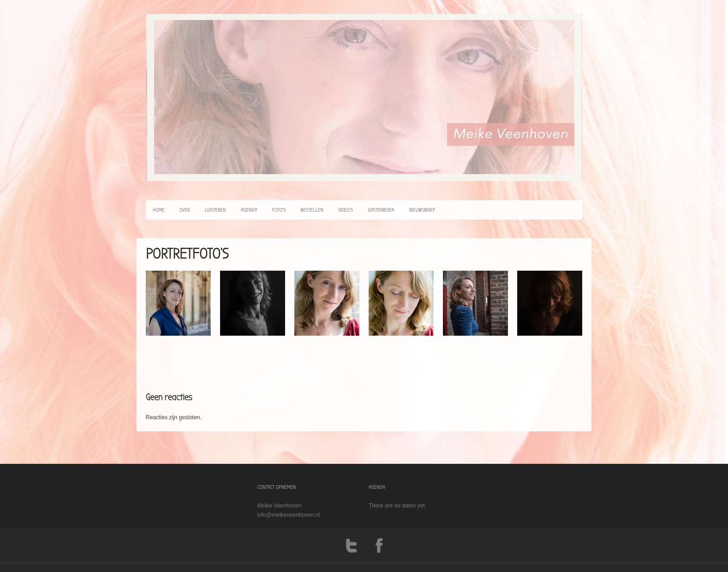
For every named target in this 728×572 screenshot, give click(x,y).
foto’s (279, 210)
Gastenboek (381, 210)
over (185, 210)
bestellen (312, 210)
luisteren (215, 210)
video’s (345, 210)
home (159, 210)
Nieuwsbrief (422, 210)
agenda (249, 210)
